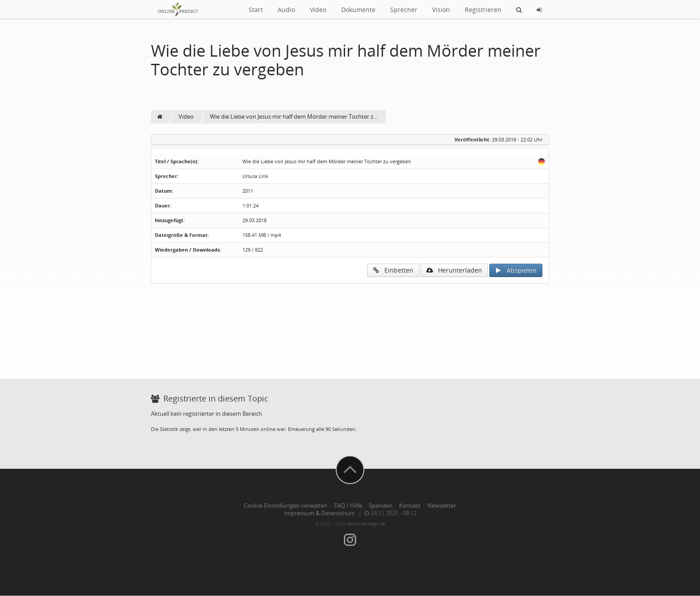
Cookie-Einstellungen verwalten (285, 506)
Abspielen (516, 270)
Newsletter (442, 506)
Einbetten (393, 270)
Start (256, 10)
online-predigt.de (366, 524)
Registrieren (483, 10)
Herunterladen (454, 270)
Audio (286, 10)
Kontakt (410, 506)
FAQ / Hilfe (348, 506)
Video (318, 10)
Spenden (381, 506)
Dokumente (358, 10)
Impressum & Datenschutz (319, 513)
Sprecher (404, 10)
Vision (441, 10)
